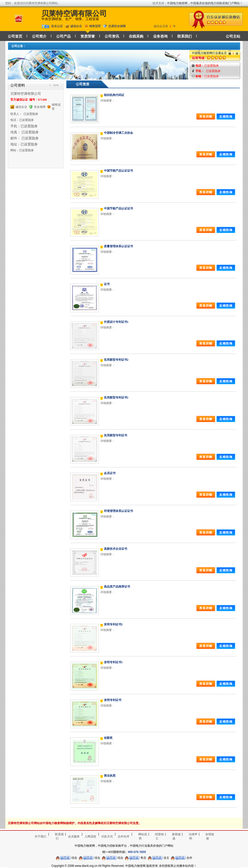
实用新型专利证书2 (116, 360)
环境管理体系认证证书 (118, 511)
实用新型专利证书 (116, 435)
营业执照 (110, 776)
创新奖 (108, 738)
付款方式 (107, 836)
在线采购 (136, 36)
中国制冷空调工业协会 (118, 133)
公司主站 (233, 36)
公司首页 (15, 36)
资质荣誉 (88, 36)
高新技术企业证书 (116, 549)
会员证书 (110, 473)
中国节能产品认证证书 (118, 171)
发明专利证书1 (113, 662)
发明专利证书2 (113, 624)
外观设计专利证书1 (116, 322)
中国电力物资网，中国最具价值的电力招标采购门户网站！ (205, 3)
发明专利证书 (113, 700)
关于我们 (40, 836)
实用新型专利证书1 (116, 398)
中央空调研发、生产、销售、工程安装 (70, 19)
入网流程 (90, 836)
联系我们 (185, 36)
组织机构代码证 (114, 95)
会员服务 (74, 836)
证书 (107, 284)
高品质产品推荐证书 (117, 587)
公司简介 (39, 36)
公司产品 (63, 36)
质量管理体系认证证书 (118, 246)
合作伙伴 (124, 836)
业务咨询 (160, 36)
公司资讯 (112, 36)
